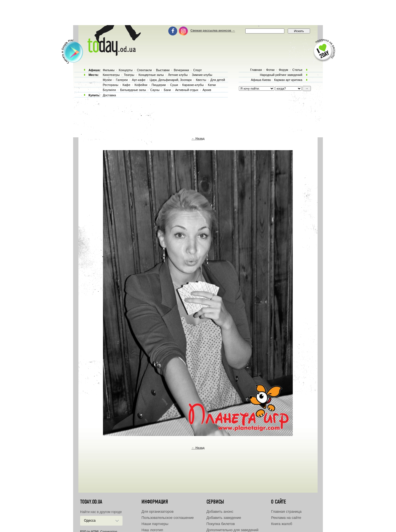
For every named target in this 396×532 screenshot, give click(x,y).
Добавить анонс (220, 511)
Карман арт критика (288, 80)
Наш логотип (152, 530)
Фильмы (109, 70)
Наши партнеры (155, 524)
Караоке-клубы (193, 85)
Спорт (197, 70)
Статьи (297, 70)
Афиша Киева (261, 80)
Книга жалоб (282, 524)
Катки (212, 85)
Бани (167, 90)
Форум (283, 70)
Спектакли (144, 70)
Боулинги (109, 90)
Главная (256, 70)
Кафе (126, 85)
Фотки (270, 70)
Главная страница (286, 511)
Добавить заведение (224, 518)
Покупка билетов (221, 524)
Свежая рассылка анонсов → (213, 30)
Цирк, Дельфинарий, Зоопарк (171, 80)
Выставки (163, 70)
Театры (129, 75)
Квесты (201, 80)
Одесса (90, 521)
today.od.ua (91, 502)
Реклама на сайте (286, 518)
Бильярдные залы (133, 90)
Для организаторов (158, 511)
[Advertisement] (198, 13)
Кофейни (141, 85)
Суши (174, 85)
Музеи (107, 80)
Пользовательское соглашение (168, 518)
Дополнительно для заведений (232, 530)
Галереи (122, 80)
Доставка (109, 95)
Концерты (126, 70)
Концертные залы (151, 75)
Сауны (155, 90)
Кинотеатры (111, 75)
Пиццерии (159, 85)
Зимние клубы (202, 75)
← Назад (198, 138)
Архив (207, 90)
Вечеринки (181, 70)
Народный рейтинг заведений (281, 75)
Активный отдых (187, 90)
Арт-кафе (139, 80)
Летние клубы (178, 75)
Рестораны (111, 85)
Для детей (218, 80)
